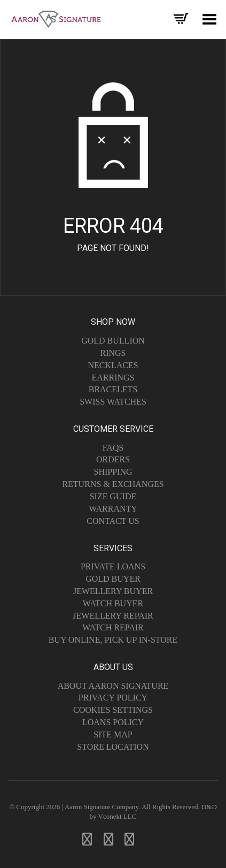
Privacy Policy (113, 698)
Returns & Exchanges (113, 484)
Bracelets (113, 389)
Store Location (113, 747)
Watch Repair (113, 627)
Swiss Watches (113, 402)
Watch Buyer (113, 603)
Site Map (113, 734)
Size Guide (113, 496)
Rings (113, 353)
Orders (113, 459)
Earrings (113, 378)
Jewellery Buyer (113, 591)
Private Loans (113, 566)
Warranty (113, 509)
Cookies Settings (113, 710)
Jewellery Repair (113, 616)
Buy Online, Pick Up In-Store (113, 640)
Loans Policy (113, 722)
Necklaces (113, 365)
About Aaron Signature (113, 686)
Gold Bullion (113, 341)
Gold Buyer (113, 579)
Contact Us (113, 521)
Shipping (113, 472)
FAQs (113, 448)
